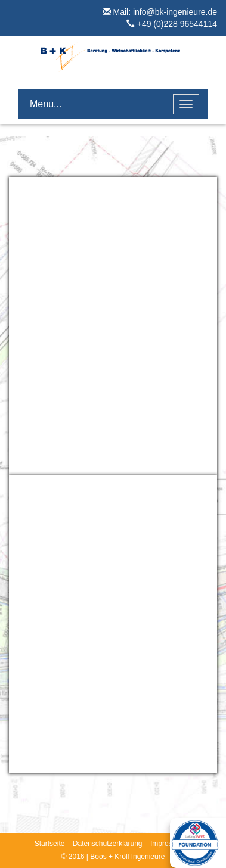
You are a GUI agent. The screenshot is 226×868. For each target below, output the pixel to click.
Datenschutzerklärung (108, 844)
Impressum (168, 844)
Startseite (50, 844)
